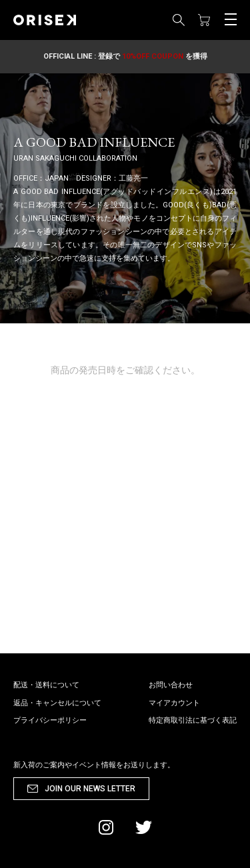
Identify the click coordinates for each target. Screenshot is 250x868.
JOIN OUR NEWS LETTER (90, 789)
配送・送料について (46, 685)
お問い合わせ (171, 685)
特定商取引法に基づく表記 (193, 720)
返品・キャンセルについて (57, 703)
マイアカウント (174, 703)
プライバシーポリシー (50, 720)
